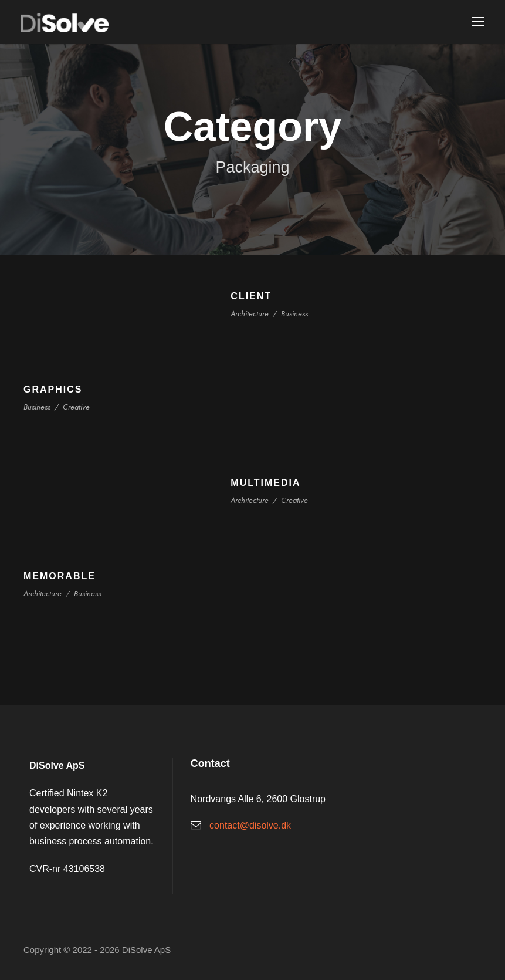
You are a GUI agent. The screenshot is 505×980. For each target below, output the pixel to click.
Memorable (60, 576)
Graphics (53, 389)
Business (294, 314)
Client (251, 296)
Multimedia (265, 483)
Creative (75, 407)
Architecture (249, 314)
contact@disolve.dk (250, 825)
